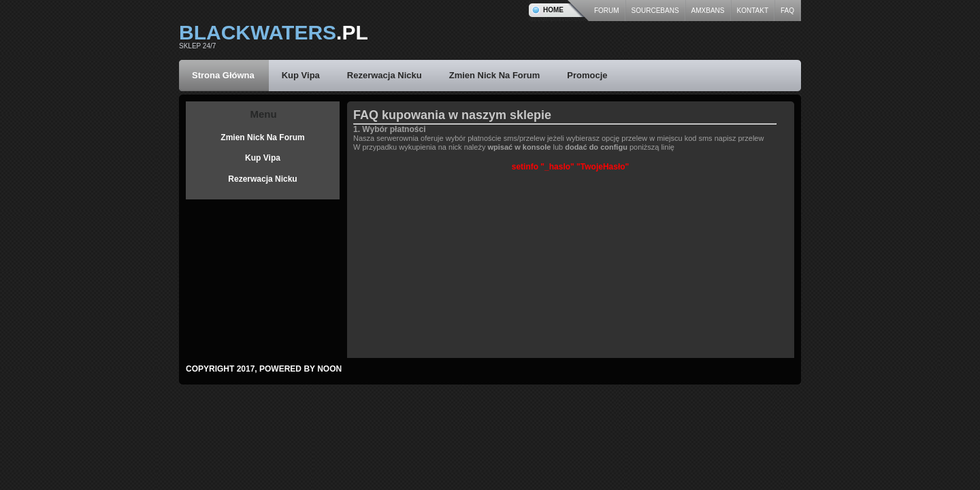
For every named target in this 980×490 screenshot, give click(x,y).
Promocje (587, 75)
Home (553, 10)
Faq (787, 11)
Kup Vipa (301, 75)
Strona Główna (223, 75)
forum (607, 11)
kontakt (753, 11)
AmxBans (708, 11)
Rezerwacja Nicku (385, 75)
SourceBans (655, 11)
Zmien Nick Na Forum (495, 75)
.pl (274, 32)
